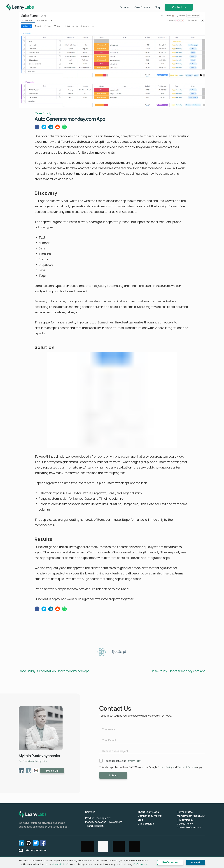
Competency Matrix (150, 816)
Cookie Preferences (189, 827)
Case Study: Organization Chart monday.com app (54, 671)
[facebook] (37, 128)
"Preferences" (140, 864)
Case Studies (155, 7)
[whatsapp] (64, 128)
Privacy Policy (134, 761)
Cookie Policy (185, 824)
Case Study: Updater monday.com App (178, 671)
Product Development (98, 818)
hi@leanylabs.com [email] (33, 850)
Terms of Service (187, 767)
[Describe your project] (152, 751)
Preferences (170, 862)
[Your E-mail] (152, 740)
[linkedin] (51, 128)
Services (137, 7)
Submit (113, 775)
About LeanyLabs (148, 812)
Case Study (43, 113)
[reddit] (58, 128)
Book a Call (52, 771)
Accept (196, 862)
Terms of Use (185, 812)
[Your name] (152, 729)
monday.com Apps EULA (191, 816)
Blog (170, 7)
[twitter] (44, 128)
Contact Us (191, 7)
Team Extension (94, 826)
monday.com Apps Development (104, 822)
